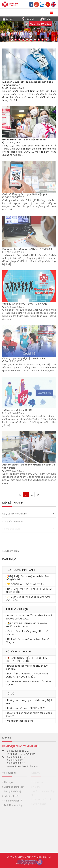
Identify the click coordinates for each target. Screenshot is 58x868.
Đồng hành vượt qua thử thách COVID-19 (27, 249)
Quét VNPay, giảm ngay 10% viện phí (25, 194)
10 (46, 40)
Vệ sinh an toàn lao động (20, 721)
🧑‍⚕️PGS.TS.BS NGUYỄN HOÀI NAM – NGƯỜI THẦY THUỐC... (26, 625)
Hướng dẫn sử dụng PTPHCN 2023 (26, 708)
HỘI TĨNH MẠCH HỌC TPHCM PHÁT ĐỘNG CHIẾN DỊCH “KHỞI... (27, 675)
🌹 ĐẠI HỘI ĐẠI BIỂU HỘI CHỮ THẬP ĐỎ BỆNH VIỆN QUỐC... (27, 659)
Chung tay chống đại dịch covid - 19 (24, 358)
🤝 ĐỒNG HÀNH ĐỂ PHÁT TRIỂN (26, 584)
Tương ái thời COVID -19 (17, 410)
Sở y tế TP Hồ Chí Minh (29, 514)
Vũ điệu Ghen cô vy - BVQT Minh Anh (25, 304)
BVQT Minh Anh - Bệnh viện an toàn (24, 140)
